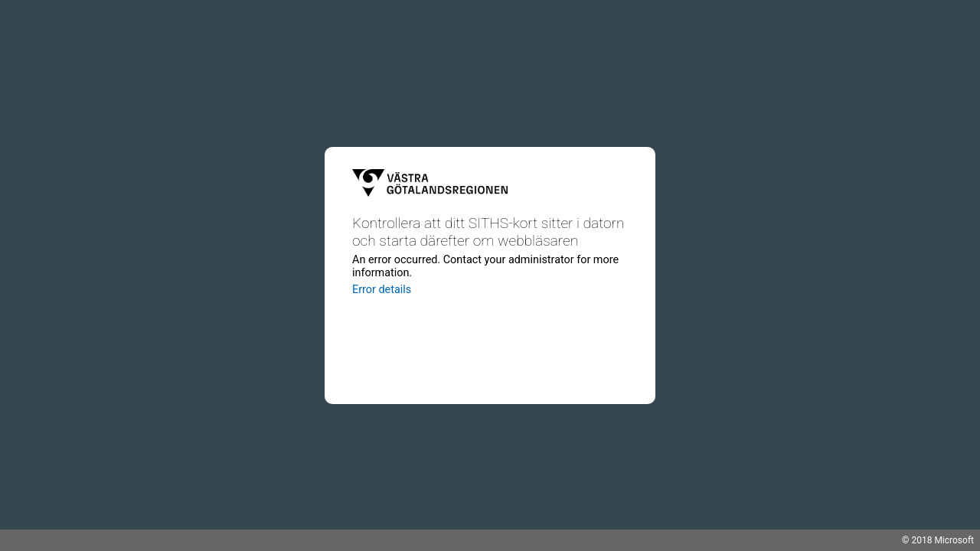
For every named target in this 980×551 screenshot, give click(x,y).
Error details (382, 290)
